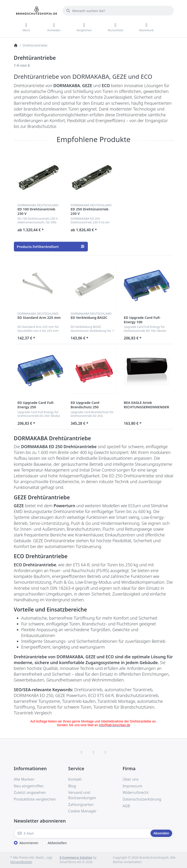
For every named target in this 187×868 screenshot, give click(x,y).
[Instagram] (94, 752)
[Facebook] (82, 752)
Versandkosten (21, 862)
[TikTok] (105, 752)
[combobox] (118, 11)
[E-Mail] (82, 833)
